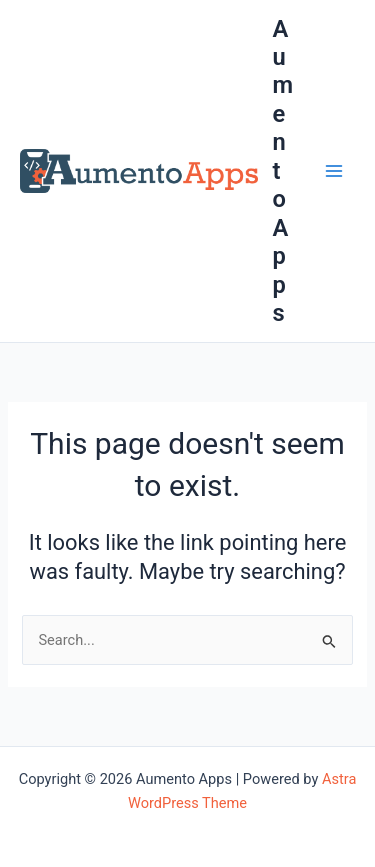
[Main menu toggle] (334, 171)
